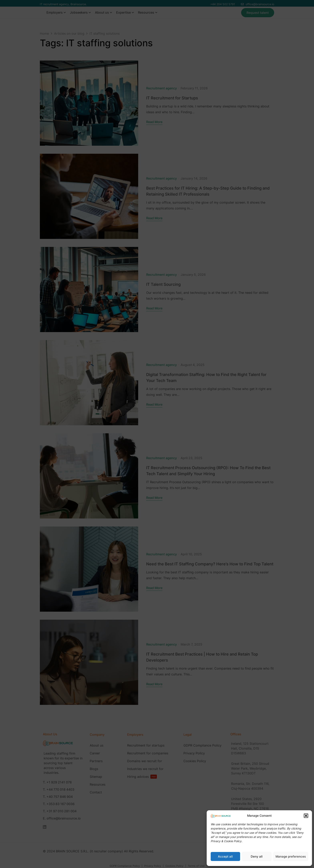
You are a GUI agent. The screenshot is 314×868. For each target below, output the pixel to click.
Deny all (257, 856)
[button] (306, 816)
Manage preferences (291, 856)
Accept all (225, 856)
